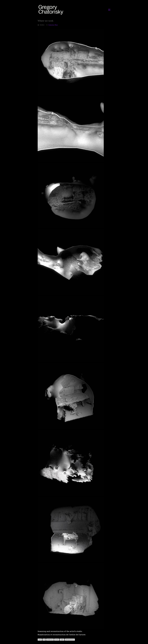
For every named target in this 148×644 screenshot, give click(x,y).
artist (40, 640)
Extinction (51, 25)
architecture (50, 640)
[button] (109, 10)
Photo (56, 25)
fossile (57, 640)
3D (44, 640)
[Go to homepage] (51, 10)
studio (62, 640)
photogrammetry (70, 640)
